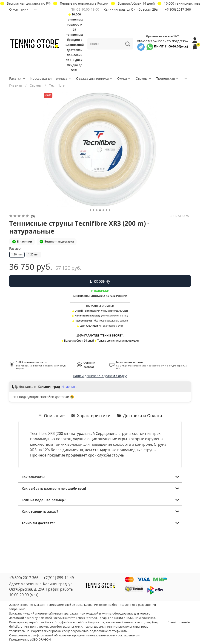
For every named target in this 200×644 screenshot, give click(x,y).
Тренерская (168, 78)
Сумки (124, 78)
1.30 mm (17, 254)
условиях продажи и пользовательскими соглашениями (99, 635)
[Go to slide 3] (97, 210)
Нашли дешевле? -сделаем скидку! (100, 376)
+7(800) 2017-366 (178, 9)
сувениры (140, 627)
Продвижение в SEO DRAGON (30, 640)
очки (79, 627)
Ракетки (17, 78)
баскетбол (53, 622)
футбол (67, 622)
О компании (19, 9)
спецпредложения (75, 631)
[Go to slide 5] (103, 210)
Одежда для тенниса (94, 78)
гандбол (152, 622)
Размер (15, 249)
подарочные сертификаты (109, 631)
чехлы (88, 627)
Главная (16, 85)
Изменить (69, 387)
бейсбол (15, 627)
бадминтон (96, 622)
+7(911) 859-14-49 (59, 578)
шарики (100, 627)
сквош (140, 622)
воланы (68, 627)
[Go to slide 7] (110, 210)
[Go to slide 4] (100, 210)
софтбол (56, 627)
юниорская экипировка (44, 631)
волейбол (80, 622)
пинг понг (30, 627)
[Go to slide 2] (94, 210)
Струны (144, 78)
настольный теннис (120, 622)
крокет (43, 627)
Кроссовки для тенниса (51, 78)
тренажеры (17, 631)
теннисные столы (119, 627)
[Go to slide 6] (106, 210)
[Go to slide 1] (90, 210)
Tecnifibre (57, 85)
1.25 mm (34, 254)
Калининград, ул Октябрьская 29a (131, 9)
